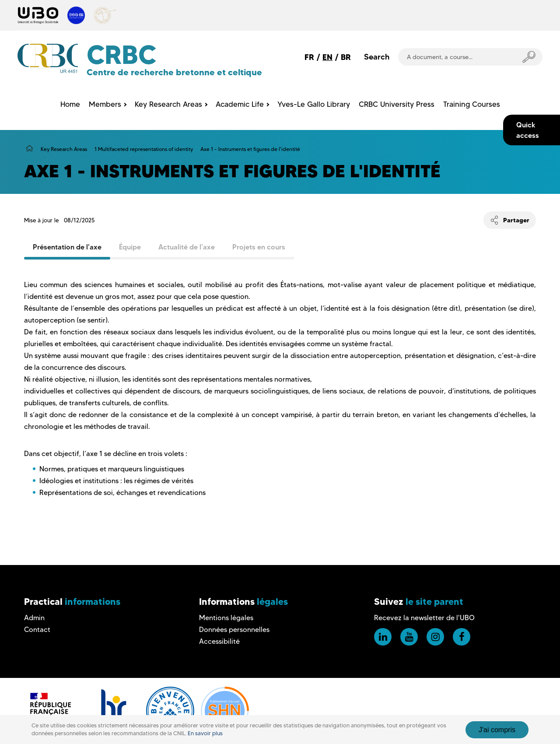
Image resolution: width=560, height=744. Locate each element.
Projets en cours (259, 247)
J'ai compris (497, 730)
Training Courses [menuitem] (472, 104)
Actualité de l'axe (187, 247)
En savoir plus (205, 733)
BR (346, 57)
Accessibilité (219, 641)
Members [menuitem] (105, 104)
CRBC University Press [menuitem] (397, 104)
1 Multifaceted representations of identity (144, 149)
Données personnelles (234, 630)
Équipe (130, 247)
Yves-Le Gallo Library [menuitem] (314, 104)
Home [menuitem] (70, 104)
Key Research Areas (64, 149)
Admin (34, 618)
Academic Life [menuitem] (240, 104)
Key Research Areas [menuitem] (168, 104)
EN (327, 57)
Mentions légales (226, 618)
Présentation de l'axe (67, 247)
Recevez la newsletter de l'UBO (424, 618)
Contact (37, 630)
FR (309, 57)
